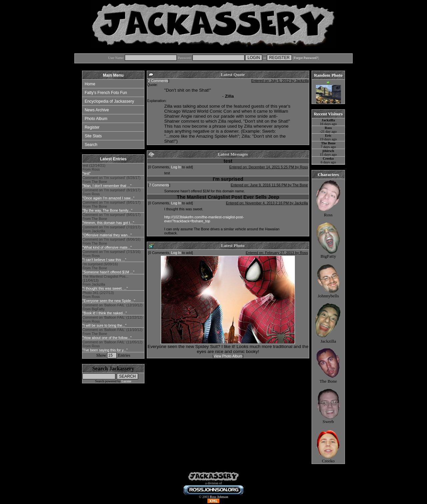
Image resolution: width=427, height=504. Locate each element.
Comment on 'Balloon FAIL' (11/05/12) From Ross (112, 346)
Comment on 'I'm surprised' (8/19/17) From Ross (111, 194)
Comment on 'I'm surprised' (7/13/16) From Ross (111, 256)
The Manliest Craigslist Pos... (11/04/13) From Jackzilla (105, 282)
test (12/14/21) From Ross (94, 169)
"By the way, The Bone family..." (107, 210)
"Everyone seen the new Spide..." (109, 301)
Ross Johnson (219, 497)
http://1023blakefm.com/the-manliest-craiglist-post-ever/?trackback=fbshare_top (204, 219)
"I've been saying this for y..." (105, 350)
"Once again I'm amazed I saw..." (108, 198)
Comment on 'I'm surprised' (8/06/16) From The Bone (111, 243)
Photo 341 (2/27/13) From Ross (109, 297)
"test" (87, 173)
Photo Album (96, 119)
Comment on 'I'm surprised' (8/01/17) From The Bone (111, 206)
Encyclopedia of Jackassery (109, 101)
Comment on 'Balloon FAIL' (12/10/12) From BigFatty (112, 309)
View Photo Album (228, 356)
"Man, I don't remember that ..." (107, 186)
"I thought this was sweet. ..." (105, 288)
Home (90, 84)
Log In (176, 167)
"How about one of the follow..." (107, 338)
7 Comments (159, 185)
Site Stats (93, 136)
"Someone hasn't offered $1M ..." (108, 272)
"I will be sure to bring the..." (104, 325)
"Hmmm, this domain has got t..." (108, 223)
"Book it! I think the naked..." (105, 313)
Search (91, 145)
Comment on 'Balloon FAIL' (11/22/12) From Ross (112, 321)
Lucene (126, 381)
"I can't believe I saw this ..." (104, 260)
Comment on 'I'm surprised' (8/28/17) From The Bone (111, 182)
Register (92, 127)
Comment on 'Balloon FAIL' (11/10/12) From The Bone (112, 334)
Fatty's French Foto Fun (106, 93)
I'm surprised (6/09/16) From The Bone (108, 268)
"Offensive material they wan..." (107, 235)
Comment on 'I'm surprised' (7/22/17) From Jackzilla (111, 231)
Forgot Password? (306, 58)
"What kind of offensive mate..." (107, 247)
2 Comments (158, 81)
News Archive (97, 110)
